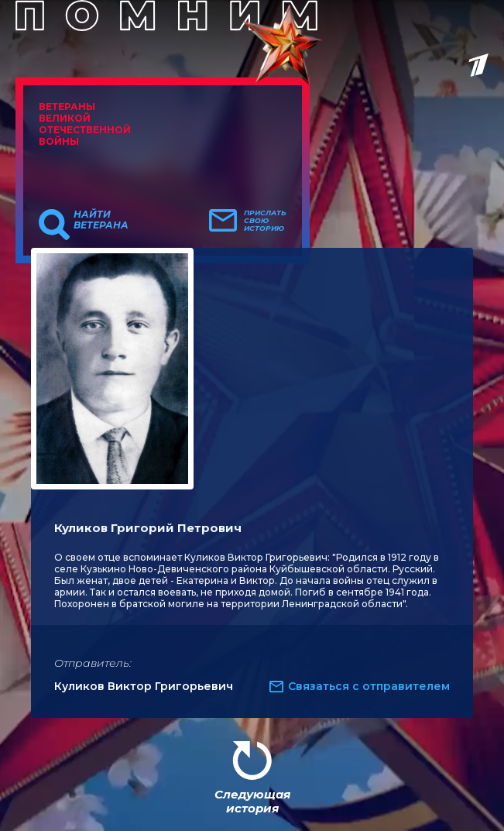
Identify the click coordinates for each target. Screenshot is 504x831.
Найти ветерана (101, 220)
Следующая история (252, 801)
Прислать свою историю (265, 221)
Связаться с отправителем (369, 686)
